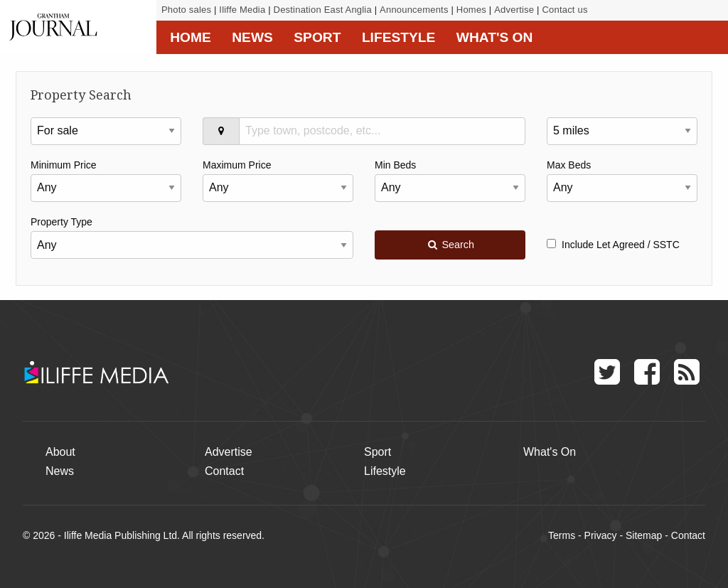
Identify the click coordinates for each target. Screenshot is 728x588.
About (60, 452)
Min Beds (395, 165)
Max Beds (569, 165)
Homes (471, 10)
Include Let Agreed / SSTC (613, 245)
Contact (224, 471)
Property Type (61, 222)
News (252, 37)
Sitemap (644, 535)
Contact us (564, 10)
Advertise (514, 10)
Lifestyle (398, 37)
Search (450, 245)
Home (191, 37)
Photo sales (186, 10)
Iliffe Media (242, 10)
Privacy (601, 535)
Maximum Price (237, 165)
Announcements (414, 10)
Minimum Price (64, 165)
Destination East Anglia (323, 10)
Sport (317, 37)
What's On (495, 37)
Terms (562, 535)
